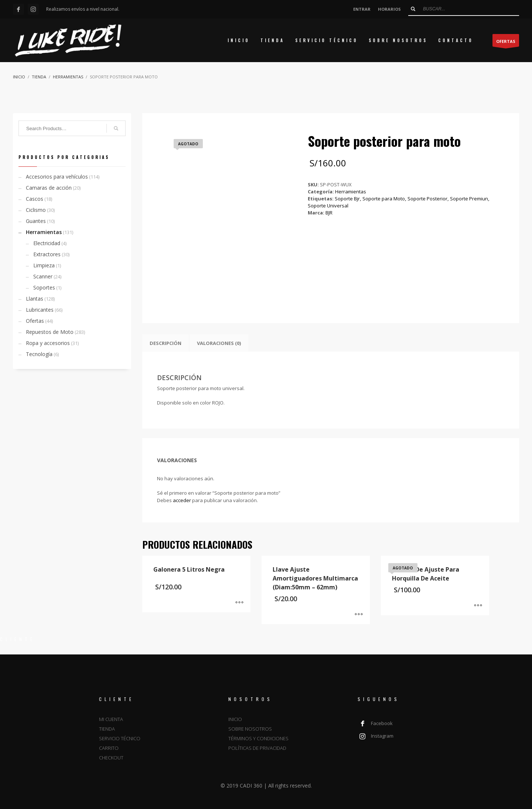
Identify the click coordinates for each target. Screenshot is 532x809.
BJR (329, 213)
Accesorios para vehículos (57, 177)
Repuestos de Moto (50, 332)
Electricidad (47, 243)
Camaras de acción (49, 188)
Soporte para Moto (384, 199)
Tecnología (39, 354)
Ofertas (35, 321)
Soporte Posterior (427, 199)
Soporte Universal (328, 206)
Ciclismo (36, 210)
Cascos (35, 199)
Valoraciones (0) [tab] (219, 343)
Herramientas (351, 192)
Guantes (36, 221)
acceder (182, 500)
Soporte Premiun (469, 199)
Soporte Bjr (347, 199)
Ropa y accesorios (48, 343)
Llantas (35, 299)
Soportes (44, 287)
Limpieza (44, 265)
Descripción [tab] (166, 343)
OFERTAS (506, 43)
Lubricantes (40, 310)
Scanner (43, 276)
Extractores (47, 254)
